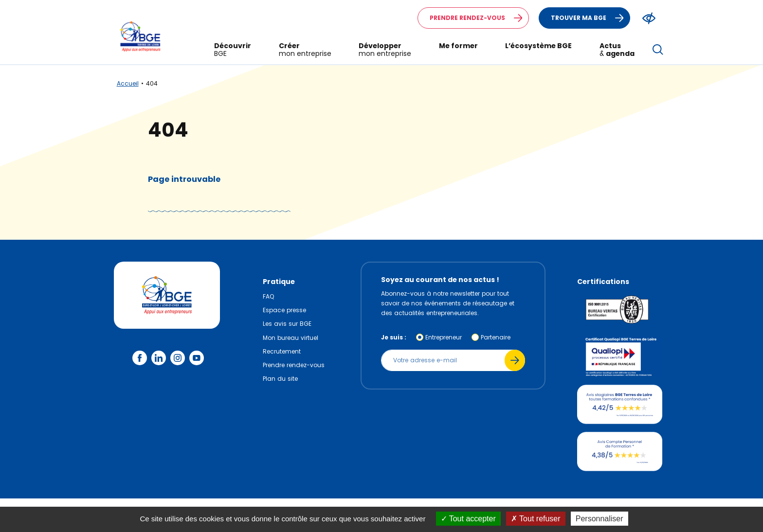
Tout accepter (468, 519)
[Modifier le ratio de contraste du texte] (649, 18)
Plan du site (280, 379)
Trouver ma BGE (590, 18)
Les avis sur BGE (287, 324)
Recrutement (282, 351)
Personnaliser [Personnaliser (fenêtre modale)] (599, 519)
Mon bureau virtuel (291, 338)
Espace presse (284, 310)
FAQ (268, 296)
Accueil (128, 83)
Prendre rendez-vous (479, 18)
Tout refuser (536, 519)
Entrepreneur (444, 337)
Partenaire (496, 337)
